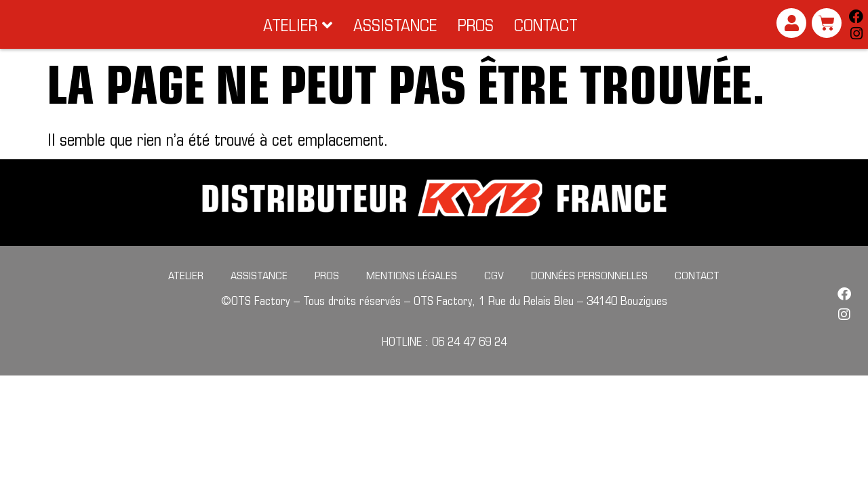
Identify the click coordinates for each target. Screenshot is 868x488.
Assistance (259, 293)
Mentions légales (412, 293)
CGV (494, 293)
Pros (327, 293)
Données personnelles (589, 293)
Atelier (186, 293)
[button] (298, 34)
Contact (697, 293)
